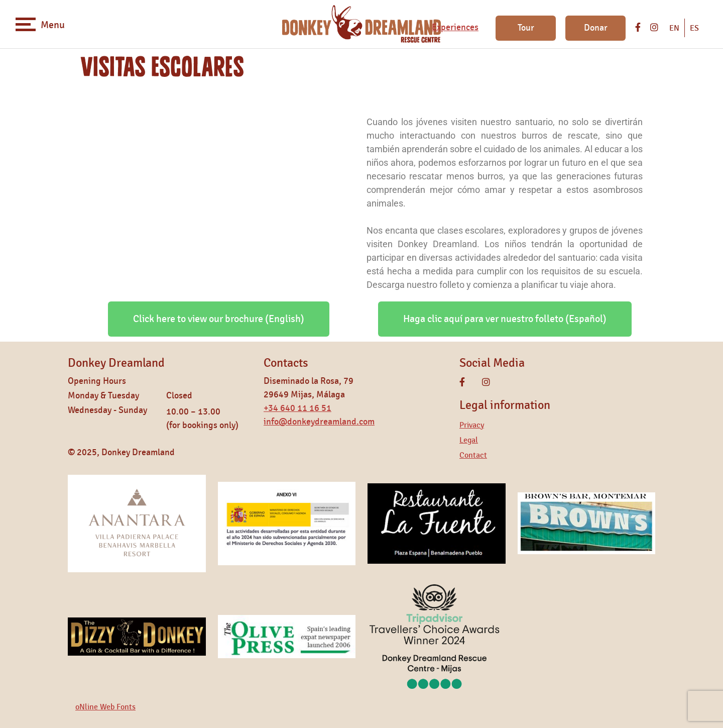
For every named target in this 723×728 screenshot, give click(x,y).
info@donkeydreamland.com (319, 422)
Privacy (472, 425)
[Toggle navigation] (26, 24)
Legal (469, 440)
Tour (526, 28)
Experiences (455, 28)
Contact (473, 455)
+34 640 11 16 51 (297, 408)
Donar (596, 28)
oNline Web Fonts (105, 707)
